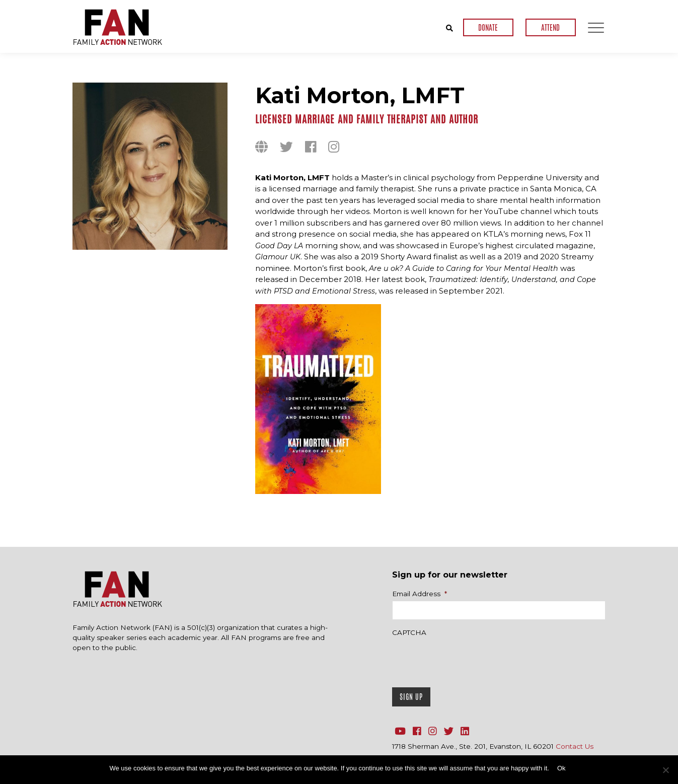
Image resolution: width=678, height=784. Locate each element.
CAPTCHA (409, 632)
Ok (561, 768)
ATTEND (550, 27)
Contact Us (575, 746)
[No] (665, 770)
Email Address (420, 594)
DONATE (488, 27)
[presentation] (469, 660)
